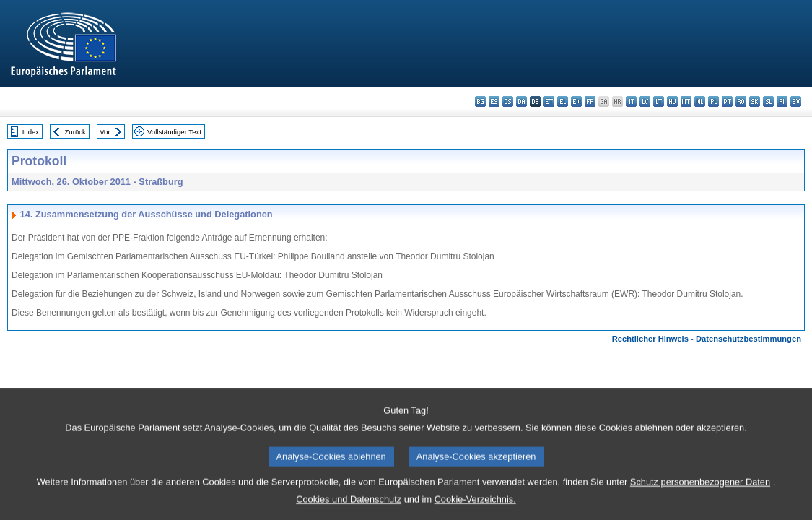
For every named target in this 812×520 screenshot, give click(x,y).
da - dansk (521, 101)
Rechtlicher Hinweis (650, 339)
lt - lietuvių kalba (659, 101)
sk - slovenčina (755, 101)
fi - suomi (782, 101)
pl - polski (713, 101)
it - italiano (631, 101)
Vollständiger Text (174, 132)
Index (31, 132)
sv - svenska (796, 101)
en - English (576, 101)
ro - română (741, 101)
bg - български (480, 101)
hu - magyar (672, 101)
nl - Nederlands (700, 101)
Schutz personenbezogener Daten (700, 494)
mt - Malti (686, 101)
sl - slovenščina (768, 101)
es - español (494, 101)
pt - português (727, 101)
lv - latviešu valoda (645, 101)
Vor (105, 132)
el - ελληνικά (563, 101)
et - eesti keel (549, 101)
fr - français (590, 101)
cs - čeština (508, 101)
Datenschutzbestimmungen (748, 339)
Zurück (75, 132)
